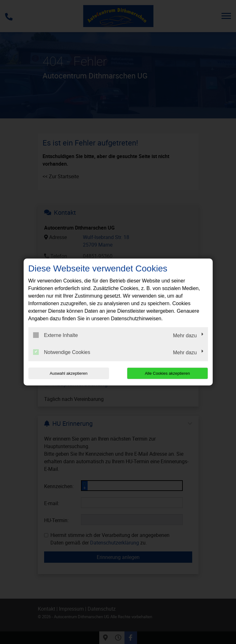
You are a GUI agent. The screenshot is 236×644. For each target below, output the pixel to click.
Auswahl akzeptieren (69, 373)
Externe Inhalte (56, 335)
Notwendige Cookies (62, 352)
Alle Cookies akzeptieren (167, 373)
